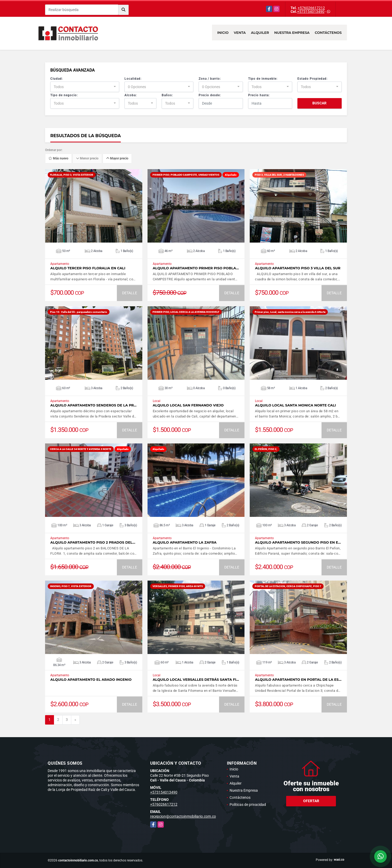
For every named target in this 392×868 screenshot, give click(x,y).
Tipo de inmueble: (263, 79)
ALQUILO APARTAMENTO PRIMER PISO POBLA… (196, 268)
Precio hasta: (259, 95)
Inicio (223, 33)
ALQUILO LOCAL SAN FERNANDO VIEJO (188, 405)
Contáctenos (328, 33)
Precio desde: (210, 95)
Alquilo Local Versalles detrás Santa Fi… (196, 680)
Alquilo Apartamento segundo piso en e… (298, 542)
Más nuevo (58, 159)
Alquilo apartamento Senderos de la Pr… (93, 405)
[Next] (75, 720)
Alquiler (260, 33)
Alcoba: (131, 95)
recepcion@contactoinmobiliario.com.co (183, 816)
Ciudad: (57, 79)
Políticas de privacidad (248, 805)
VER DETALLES (94, 206)
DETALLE (130, 293)
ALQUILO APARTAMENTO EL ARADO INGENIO (91, 680)
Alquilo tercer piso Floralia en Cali (88, 268)
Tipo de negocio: (64, 95)
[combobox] (85, 87)
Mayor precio (117, 159)
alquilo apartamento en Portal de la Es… (298, 680)
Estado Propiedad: (312, 79)
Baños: (167, 95)
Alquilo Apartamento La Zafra (185, 542)
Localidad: (133, 79)
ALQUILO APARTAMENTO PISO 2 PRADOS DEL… (93, 542)
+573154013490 (311, 12)
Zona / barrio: (210, 79)
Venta (240, 33)
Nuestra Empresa (292, 33)
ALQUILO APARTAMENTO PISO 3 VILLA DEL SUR (298, 268)
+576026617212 (311, 8)
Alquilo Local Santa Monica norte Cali (295, 405)
